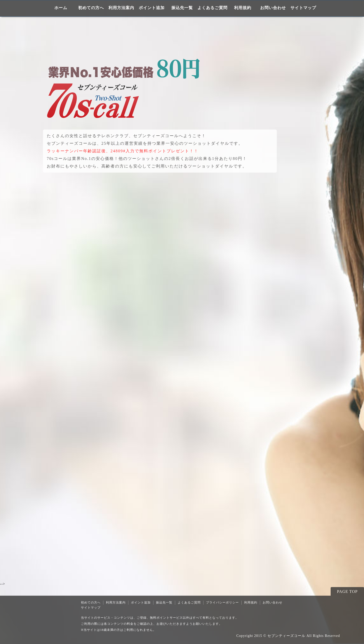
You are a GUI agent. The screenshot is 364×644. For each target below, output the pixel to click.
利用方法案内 (121, 8)
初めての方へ (91, 8)
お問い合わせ (273, 8)
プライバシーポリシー (222, 603)
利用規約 (243, 8)
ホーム (61, 8)
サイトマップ (303, 8)
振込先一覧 (182, 8)
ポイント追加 (152, 8)
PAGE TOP (347, 591)
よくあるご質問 (212, 8)
